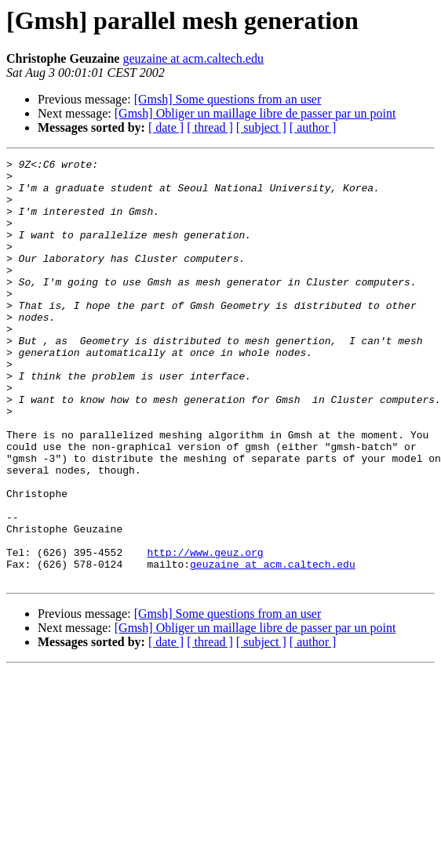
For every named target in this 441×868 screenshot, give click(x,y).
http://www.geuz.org (205, 632)
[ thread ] (210, 127)
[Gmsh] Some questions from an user (228, 99)
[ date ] (166, 127)
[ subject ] (261, 127)
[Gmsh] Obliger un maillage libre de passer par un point (255, 113)
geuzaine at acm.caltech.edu (193, 58)
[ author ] (313, 127)
